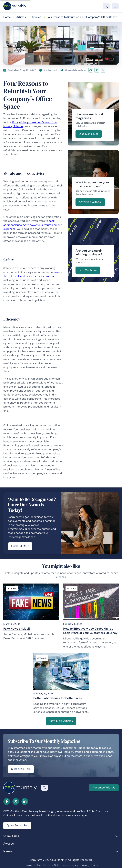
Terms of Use (32, 865)
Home (7, 17)
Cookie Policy (70, 865)
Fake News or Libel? (17, 629)
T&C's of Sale (51, 865)
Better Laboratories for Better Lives (58, 698)
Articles (21, 17)
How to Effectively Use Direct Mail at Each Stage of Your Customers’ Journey (90, 631)
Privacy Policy (89, 865)
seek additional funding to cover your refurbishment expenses (32, 225)
